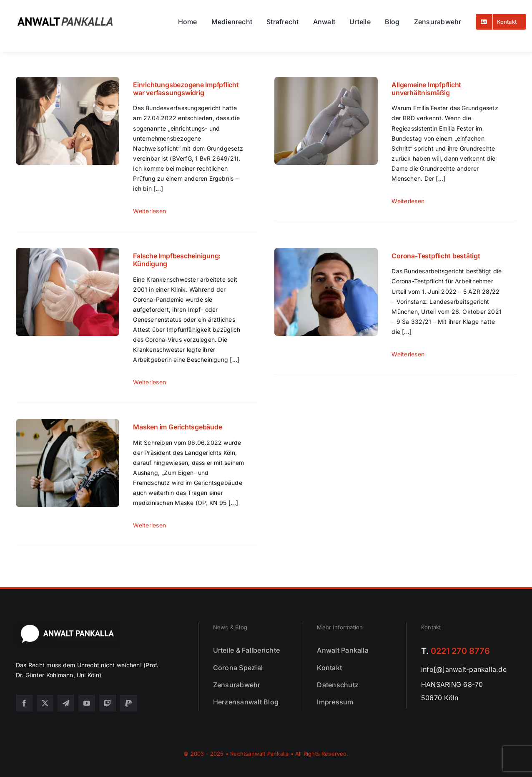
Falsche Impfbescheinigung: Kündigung (177, 260)
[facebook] (24, 703)
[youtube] (87, 703)
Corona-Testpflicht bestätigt (436, 256)
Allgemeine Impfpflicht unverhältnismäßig (426, 89)
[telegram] (66, 703)
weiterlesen (149, 211)
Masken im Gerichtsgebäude (177, 427)
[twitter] (45, 703)
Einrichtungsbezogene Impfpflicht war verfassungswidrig (186, 89)
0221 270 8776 (460, 651)
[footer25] (68, 626)
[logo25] (71, 13)
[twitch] (108, 703)
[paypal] (128, 703)
